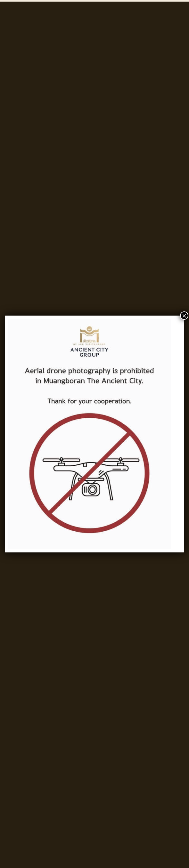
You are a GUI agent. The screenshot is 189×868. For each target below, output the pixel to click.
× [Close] (184, 316)
